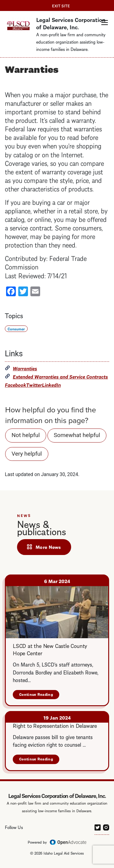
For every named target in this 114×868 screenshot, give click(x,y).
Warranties (25, 368)
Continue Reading (39, 695)
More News (48, 547)
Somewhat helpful (77, 435)
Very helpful (27, 454)
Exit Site (61, 5)
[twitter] (98, 827)
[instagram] (106, 827)
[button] (105, 23)
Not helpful (26, 435)
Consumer (16, 329)
